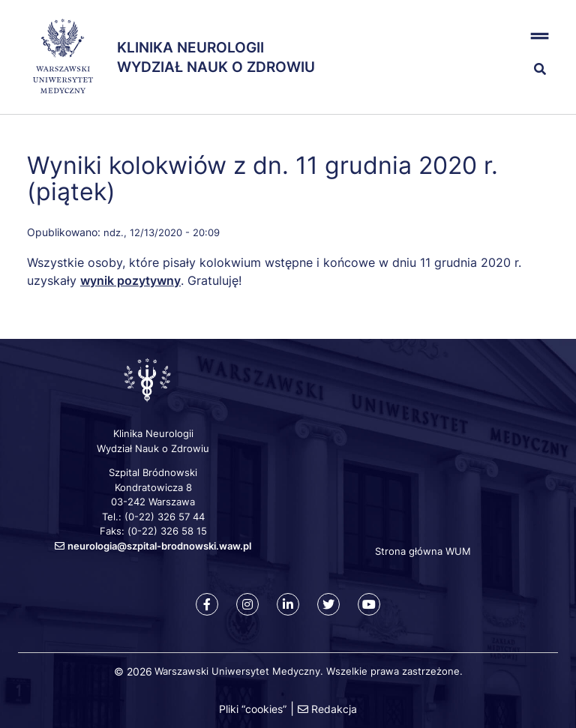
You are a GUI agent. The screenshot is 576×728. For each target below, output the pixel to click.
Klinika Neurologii (190, 48)
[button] (513, 36)
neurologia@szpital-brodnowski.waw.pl (159, 546)
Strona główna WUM (423, 551)
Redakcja (334, 709)
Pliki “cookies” (253, 709)
